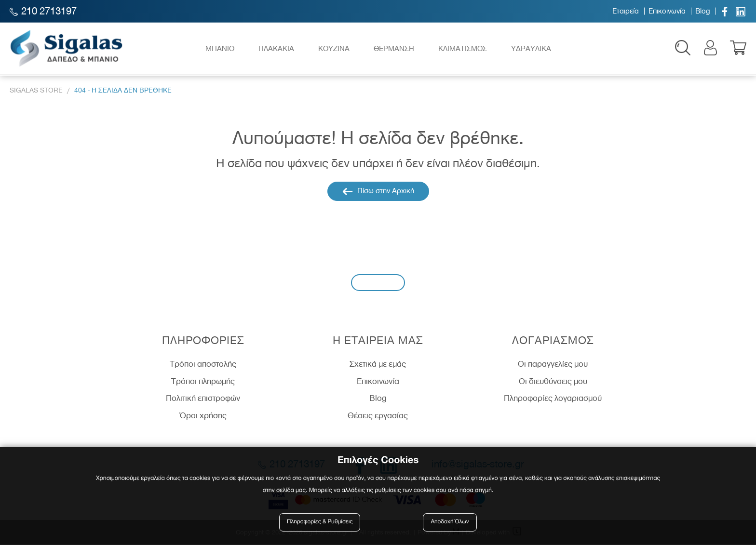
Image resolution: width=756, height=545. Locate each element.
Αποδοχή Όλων (450, 522)
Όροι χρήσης (203, 416)
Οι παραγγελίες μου (553, 364)
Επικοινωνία (667, 11)
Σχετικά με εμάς (378, 364)
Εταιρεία (626, 11)
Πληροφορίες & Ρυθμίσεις (320, 522)
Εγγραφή (378, 283)
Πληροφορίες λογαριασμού (553, 399)
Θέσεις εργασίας (378, 416)
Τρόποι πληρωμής (203, 382)
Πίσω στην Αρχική (378, 192)
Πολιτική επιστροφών (203, 399)
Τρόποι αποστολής (203, 364)
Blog (703, 11)
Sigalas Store (36, 91)
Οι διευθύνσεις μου (553, 382)
